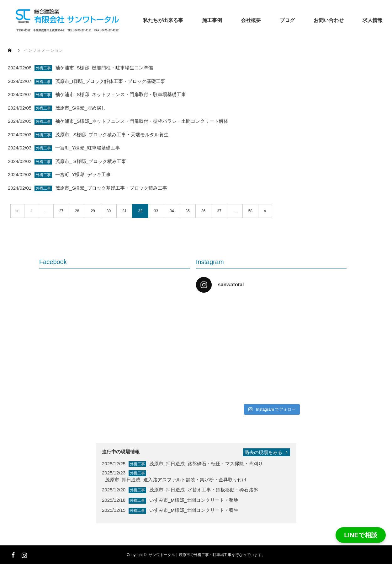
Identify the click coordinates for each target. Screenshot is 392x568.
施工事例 (212, 20)
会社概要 (251, 20)
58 (250, 211)
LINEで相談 (361, 535)
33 (156, 211)
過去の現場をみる (263, 452)
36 (203, 211)
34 (172, 211)
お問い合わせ (329, 20)
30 (109, 211)
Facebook (13, 554)
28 (77, 211)
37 (219, 211)
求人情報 (373, 20)
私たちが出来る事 (163, 20)
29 (93, 211)
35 (188, 211)
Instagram (24, 554)
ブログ (287, 20)
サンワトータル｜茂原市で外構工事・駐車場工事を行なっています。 (207, 555)
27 (61, 211)
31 (124, 211)
